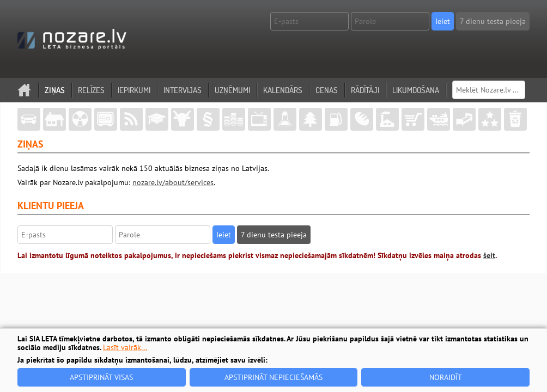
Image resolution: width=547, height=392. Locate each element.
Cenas (327, 90)
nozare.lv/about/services (173, 182)
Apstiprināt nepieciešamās (273, 377)
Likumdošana (416, 90)
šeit (489, 255)
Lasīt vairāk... (125, 347)
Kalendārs (283, 90)
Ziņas (55, 90)
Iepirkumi (134, 90)
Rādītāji (365, 90)
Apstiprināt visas (101, 377)
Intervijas (183, 90)
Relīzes (91, 90)
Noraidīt (446, 377)
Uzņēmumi (232, 90)
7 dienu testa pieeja (493, 21)
